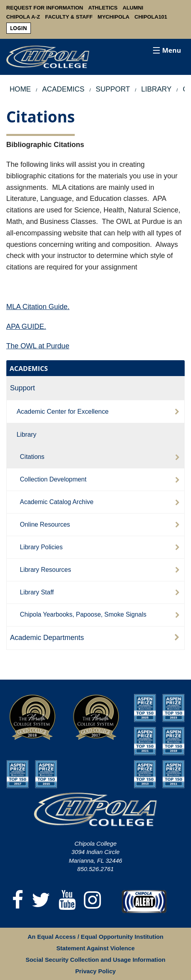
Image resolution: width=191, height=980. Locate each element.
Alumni (133, 8)
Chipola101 (151, 17)
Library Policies (41, 547)
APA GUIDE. (26, 327)
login (18, 28)
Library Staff (37, 592)
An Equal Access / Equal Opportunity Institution (96, 937)
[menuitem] (19, 28)
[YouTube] (67, 901)
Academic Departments (47, 638)
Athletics (103, 8)
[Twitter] (41, 901)
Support (22, 388)
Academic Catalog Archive (57, 502)
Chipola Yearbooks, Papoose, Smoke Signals (83, 614)
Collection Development (53, 479)
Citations (32, 457)
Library (26, 434)
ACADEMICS (29, 368)
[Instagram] (93, 901)
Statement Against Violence (95, 948)
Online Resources (45, 524)
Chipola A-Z (23, 17)
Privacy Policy (95, 971)
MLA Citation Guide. (38, 307)
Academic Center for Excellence (63, 411)
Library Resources (45, 570)
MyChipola (114, 17)
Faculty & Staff (69, 17)
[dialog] (167, 956)
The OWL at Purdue (38, 346)
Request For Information (45, 8)
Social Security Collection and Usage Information (95, 960)
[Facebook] (18, 901)
